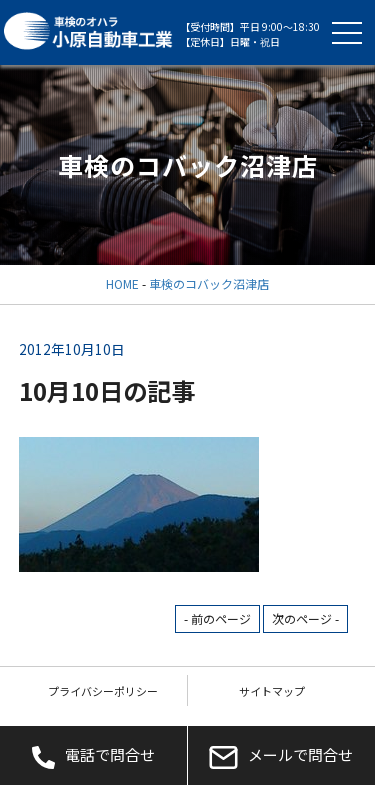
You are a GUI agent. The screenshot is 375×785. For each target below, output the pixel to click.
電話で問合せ (93, 756)
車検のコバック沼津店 (209, 283)
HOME (122, 283)
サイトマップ (272, 691)
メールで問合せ (281, 756)
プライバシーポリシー (103, 691)
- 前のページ (217, 618)
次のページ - (305, 618)
